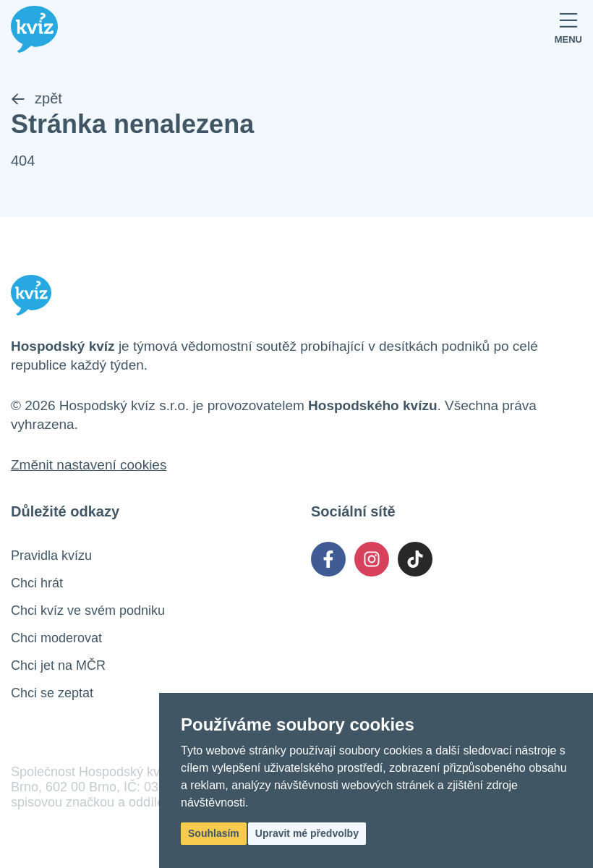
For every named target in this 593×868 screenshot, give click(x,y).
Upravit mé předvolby (307, 833)
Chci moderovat (56, 638)
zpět (37, 98)
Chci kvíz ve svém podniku (88, 610)
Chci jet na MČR (58, 665)
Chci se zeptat (52, 693)
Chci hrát (37, 583)
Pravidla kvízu (51, 556)
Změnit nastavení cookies (89, 465)
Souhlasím (214, 833)
